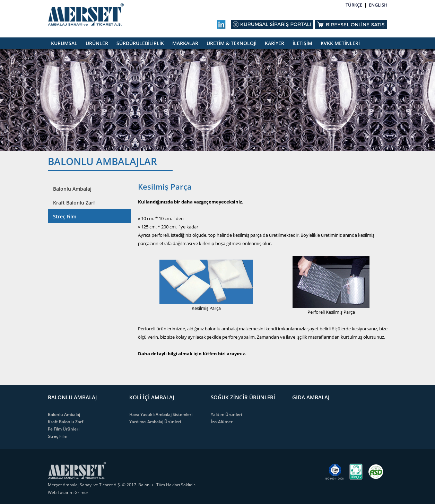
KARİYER (275, 43)
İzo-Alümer (222, 422)
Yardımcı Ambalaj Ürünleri (155, 422)
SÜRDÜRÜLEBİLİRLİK (140, 43)
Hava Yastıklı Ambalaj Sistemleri (161, 414)
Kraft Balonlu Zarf (74, 203)
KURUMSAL (64, 43)
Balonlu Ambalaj (72, 189)
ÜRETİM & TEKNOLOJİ (232, 43)
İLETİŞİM (302, 43)
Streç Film (65, 216)
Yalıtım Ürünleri (226, 414)
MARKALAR (185, 43)
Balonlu (146, 485)
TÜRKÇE (354, 5)
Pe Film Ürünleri (64, 429)
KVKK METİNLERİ (340, 43)
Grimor (81, 492)
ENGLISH (378, 5)
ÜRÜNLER (97, 43)
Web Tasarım (61, 492)
